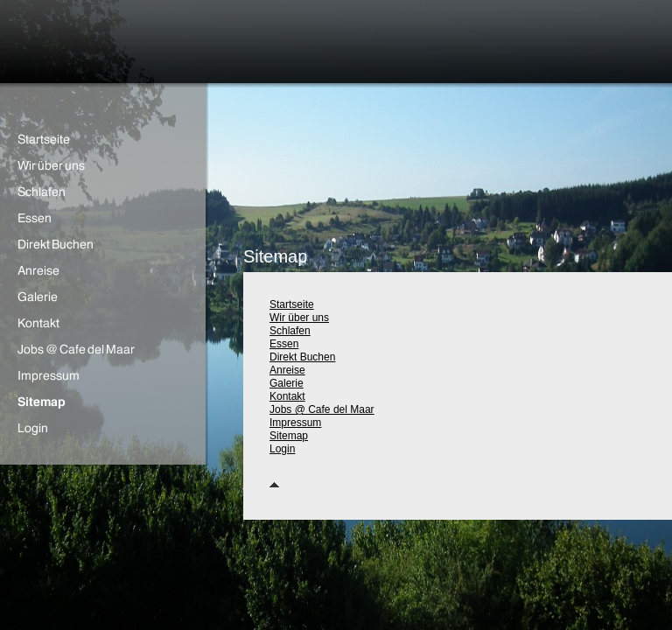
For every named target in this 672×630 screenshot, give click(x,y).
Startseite (292, 304)
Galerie (287, 383)
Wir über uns (299, 318)
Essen (284, 344)
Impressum (295, 423)
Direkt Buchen (302, 357)
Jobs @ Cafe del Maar (322, 409)
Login (282, 449)
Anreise (287, 370)
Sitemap (289, 436)
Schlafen (290, 331)
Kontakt (287, 396)
